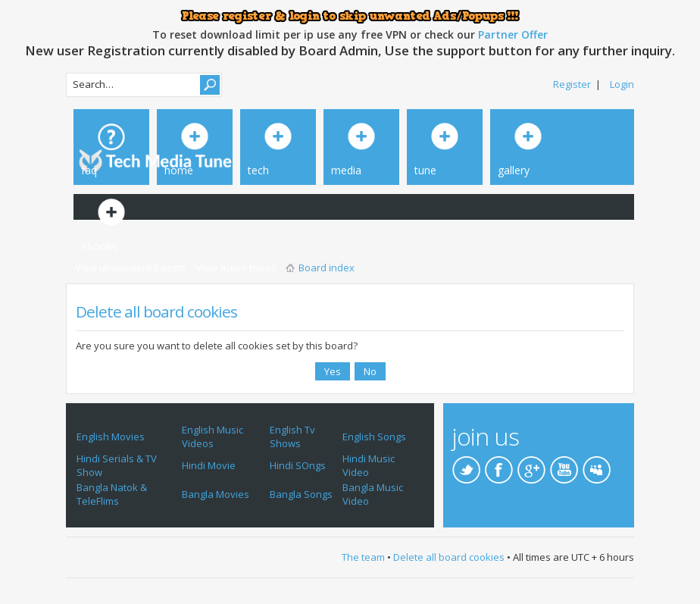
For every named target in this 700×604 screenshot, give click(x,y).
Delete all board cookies (449, 557)
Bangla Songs (301, 494)
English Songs (374, 437)
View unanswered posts (131, 268)
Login (622, 84)
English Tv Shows (292, 437)
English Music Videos (212, 437)
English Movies (111, 437)
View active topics (236, 268)
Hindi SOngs (298, 465)
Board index (327, 268)
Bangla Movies (216, 494)
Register (572, 84)
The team (363, 557)
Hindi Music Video (369, 465)
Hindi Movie (209, 465)
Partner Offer (513, 34)
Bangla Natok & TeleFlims (112, 494)
